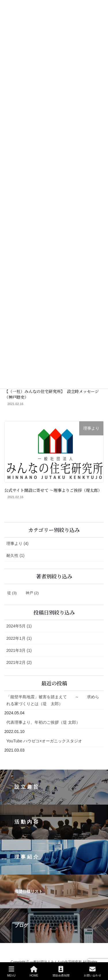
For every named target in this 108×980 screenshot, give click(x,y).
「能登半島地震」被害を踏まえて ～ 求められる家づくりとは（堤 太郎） (53, 700)
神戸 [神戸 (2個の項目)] (32, 593)
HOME (34, 972)
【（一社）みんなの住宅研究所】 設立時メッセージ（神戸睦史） (52, 394)
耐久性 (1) (15, 555)
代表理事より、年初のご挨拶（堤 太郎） (43, 722)
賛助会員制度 (61, 972)
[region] (54, 856)
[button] (54, 787)
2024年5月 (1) (19, 626)
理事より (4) (17, 543)
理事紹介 (27, 857)
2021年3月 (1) (19, 650)
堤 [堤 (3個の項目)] (12, 593)
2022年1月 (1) (19, 638)
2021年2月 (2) (19, 662)
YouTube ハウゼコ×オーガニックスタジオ (44, 741)
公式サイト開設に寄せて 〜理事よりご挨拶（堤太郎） (53, 490)
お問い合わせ (92, 972)
